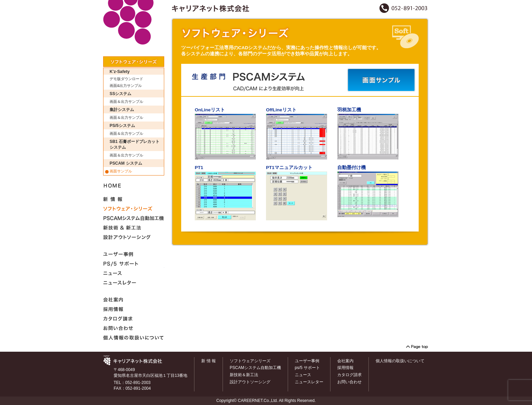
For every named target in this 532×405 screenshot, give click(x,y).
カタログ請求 (349, 375)
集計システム (122, 110)
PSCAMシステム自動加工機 (255, 368)
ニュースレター (309, 382)
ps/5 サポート (307, 368)
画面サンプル (121, 171)
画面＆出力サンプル (126, 102)
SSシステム (120, 94)
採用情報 (345, 368)
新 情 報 (208, 361)
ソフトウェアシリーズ (250, 361)
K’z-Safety (120, 72)
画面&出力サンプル (126, 86)
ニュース (303, 375)
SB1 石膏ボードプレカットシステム (135, 144)
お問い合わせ (349, 382)
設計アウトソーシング (250, 382)
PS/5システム (122, 126)
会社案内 (345, 361)
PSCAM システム (126, 163)
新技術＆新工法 (244, 375)
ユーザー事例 (307, 361)
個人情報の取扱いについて (400, 361)
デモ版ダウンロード (126, 79)
